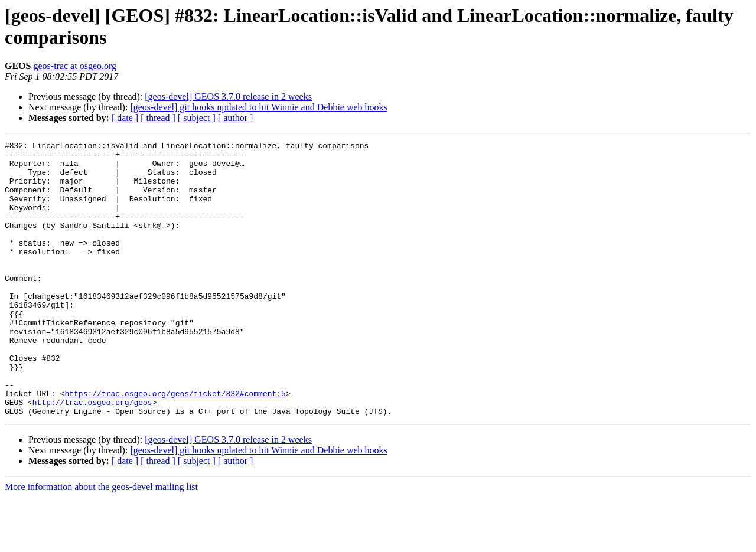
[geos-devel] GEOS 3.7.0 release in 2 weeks (228, 97)
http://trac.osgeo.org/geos (92, 455)
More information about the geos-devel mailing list (101, 542)
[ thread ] (158, 118)
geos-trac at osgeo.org (75, 66)
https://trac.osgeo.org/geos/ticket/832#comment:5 (175, 445)
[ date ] (125, 118)
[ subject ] (197, 118)
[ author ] (236, 118)
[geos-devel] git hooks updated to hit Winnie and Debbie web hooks (258, 107)
